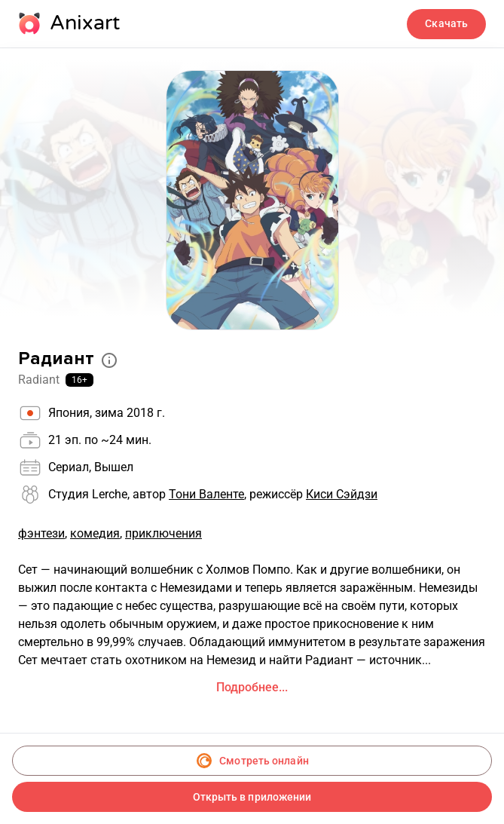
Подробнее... (252, 687)
